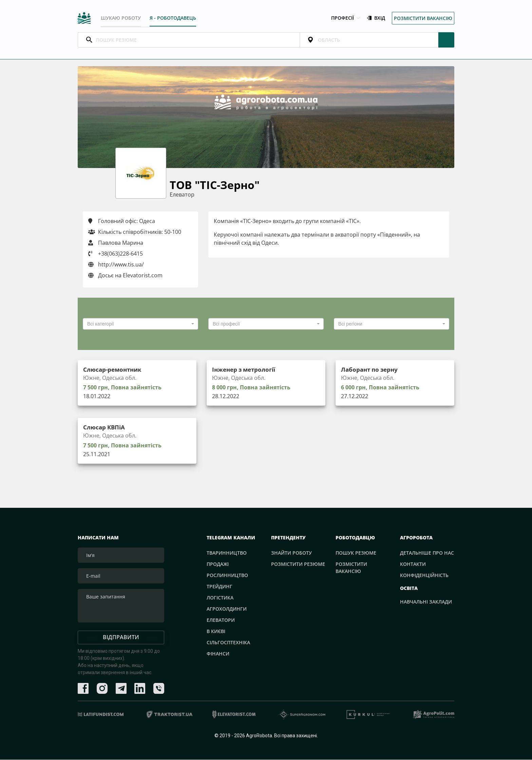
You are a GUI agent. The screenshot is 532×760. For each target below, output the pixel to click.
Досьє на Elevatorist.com (125, 276)
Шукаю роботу (121, 18)
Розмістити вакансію (423, 18)
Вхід (376, 18)
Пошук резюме (356, 553)
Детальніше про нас (427, 553)
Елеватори (221, 620)
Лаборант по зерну (371, 370)
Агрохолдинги (227, 609)
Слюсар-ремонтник (114, 370)
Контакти (413, 564)
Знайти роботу (291, 553)
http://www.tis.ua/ (116, 265)
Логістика (220, 598)
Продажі (218, 564)
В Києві (216, 632)
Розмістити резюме (298, 564)
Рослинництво (227, 576)
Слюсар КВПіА (105, 428)
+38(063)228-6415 (120, 254)
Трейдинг (220, 587)
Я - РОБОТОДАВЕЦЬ (173, 18)
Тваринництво (227, 553)
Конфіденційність (424, 576)
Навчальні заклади (426, 602)
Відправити (121, 638)
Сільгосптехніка (228, 643)
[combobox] (140, 324)
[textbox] (138, 324)
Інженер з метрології (246, 370)
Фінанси (218, 654)
